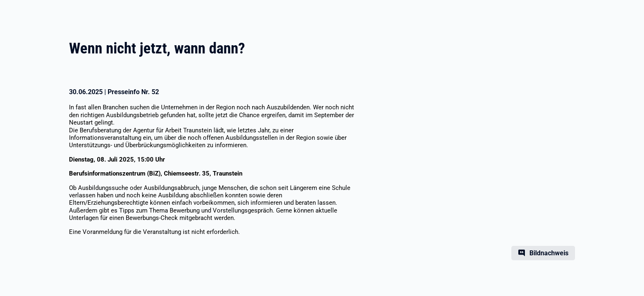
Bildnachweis (549, 253)
